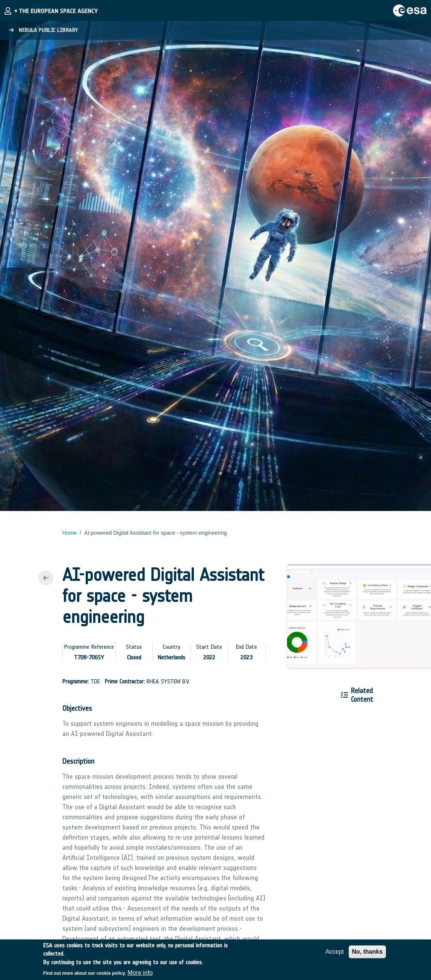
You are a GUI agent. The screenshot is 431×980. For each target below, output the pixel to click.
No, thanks (367, 955)
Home (70, 533)
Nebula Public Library (44, 30)
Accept (335, 955)
